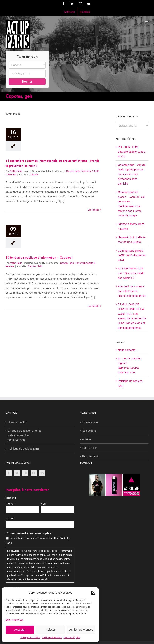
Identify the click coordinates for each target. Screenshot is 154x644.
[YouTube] (34, 473)
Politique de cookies (30, 638)
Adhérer (87, 439)
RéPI (40, 266)
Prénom (10, 504)
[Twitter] (17, 473)
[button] (93, 593)
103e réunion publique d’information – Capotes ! (39, 258)
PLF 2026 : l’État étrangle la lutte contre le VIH (131, 152)
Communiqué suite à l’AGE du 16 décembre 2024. (132, 255)
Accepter (20, 630)
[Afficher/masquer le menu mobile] (147, 23)
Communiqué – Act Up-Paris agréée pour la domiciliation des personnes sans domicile (132, 174)
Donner (27, 82)
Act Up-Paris (16, 171)
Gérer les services (14, 620)
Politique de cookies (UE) (23, 449)
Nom (44, 504)
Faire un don (90, 448)
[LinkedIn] (42, 473)
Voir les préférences (81, 630)
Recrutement (90, 456)
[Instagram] (25, 473)
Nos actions (89, 431)
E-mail (10, 518)
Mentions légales (72, 638)
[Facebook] (9, 473)
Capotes (34, 175)
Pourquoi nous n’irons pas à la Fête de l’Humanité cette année (132, 291)
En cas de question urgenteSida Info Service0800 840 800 (25, 435)
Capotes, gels (73, 171)
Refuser (50, 630)
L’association (90, 422)
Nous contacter (127, 350)
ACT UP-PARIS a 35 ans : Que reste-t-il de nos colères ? (131, 273)
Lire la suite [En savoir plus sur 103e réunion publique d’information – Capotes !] (93, 306)
